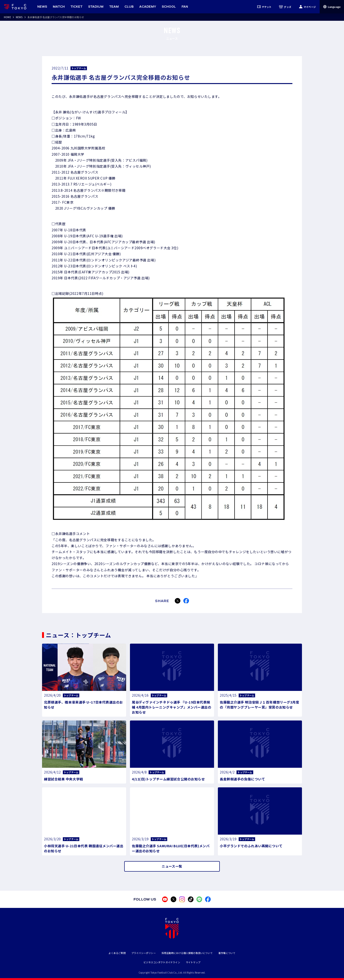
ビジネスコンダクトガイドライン (162, 962)
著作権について (227, 953)
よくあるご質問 (117, 953)
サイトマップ (193, 962)
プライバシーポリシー (144, 953)
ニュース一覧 (172, 866)
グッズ (285, 7)
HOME (7, 17)
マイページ (307, 7)
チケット (264, 7)
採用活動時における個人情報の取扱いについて (187, 953)
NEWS (19, 17)
